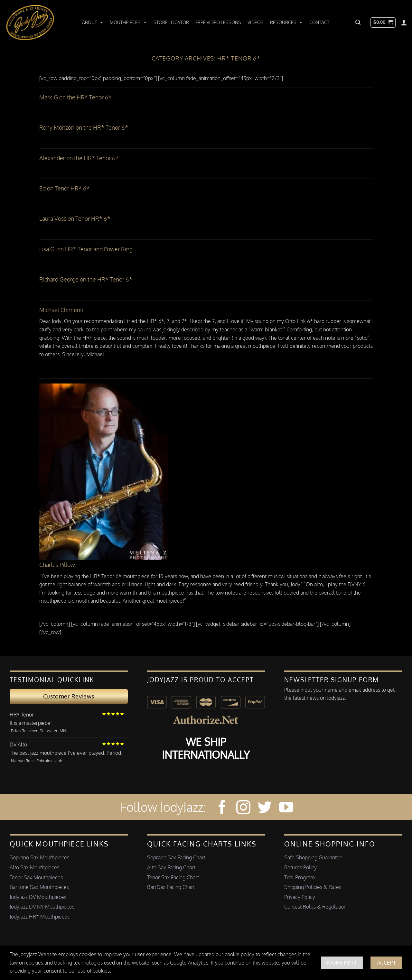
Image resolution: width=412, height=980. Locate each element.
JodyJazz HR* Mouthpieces (40, 917)
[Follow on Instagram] (243, 808)
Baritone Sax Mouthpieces (39, 887)
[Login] (404, 23)
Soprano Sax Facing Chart (176, 857)
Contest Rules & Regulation (315, 907)
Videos (256, 22)
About (93, 23)
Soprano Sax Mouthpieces (39, 857)
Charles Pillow (57, 565)
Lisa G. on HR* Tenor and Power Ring (86, 249)
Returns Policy (300, 867)
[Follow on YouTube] (286, 808)
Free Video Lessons (218, 22)
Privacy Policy (300, 897)
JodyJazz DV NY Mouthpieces (42, 907)
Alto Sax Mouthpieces (34, 867)
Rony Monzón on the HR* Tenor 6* (84, 127)
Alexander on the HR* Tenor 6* (79, 158)
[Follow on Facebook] (222, 808)
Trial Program (300, 877)
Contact (319, 22)
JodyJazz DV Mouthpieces (38, 897)
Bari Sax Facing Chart (171, 887)
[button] (358, 22)
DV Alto (18, 744)
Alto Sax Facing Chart (171, 867)
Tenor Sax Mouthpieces (36, 877)
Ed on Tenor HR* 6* (65, 188)
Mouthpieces (128, 23)
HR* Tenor (22, 715)
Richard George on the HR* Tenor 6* (86, 279)
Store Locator (171, 22)
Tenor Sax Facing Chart (173, 877)
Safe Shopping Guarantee (313, 857)
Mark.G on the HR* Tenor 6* (75, 97)
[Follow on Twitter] (265, 808)
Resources (286, 23)
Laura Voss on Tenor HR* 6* (75, 218)
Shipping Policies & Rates (313, 887)
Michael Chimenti (61, 310)
